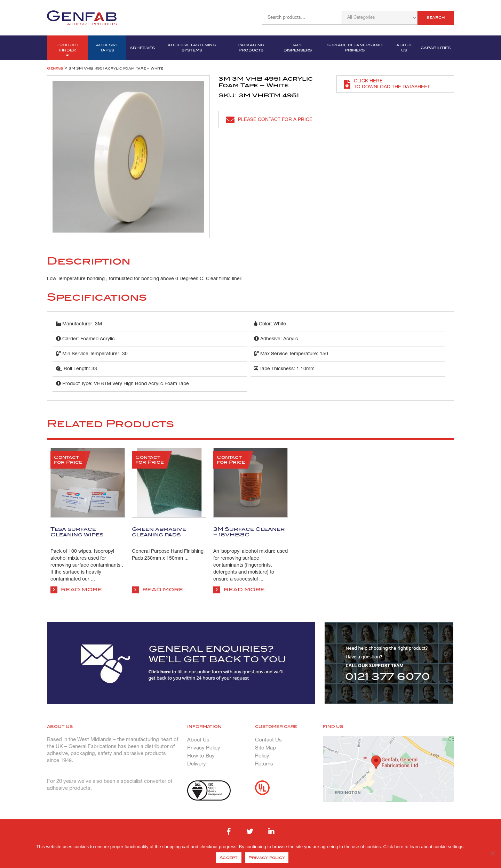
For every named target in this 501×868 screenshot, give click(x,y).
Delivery (197, 764)
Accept (229, 858)
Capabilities (436, 48)
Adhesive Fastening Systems (192, 48)
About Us (404, 48)
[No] (492, 853)
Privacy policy (267, 858)
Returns (264, 764)
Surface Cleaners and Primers (355, 48)
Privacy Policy (204, 748)
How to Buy (201, 756)
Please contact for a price (269, 120)
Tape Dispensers (298, 48)
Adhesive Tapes (107, 48)
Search (436, 18)
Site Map (265, 748)
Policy (262, 756)
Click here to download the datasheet (387, 84)
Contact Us (268, 740)
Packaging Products (251, 48)
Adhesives (142, 48)
